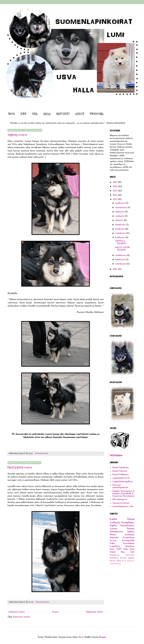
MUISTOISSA (97, 114)
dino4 (81, 637)
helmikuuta (120, 260)
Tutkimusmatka (115, 564)
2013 (115, 200)
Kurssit (113, 561)
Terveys (113, 541)
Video (126, 549)
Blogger (103, 637)
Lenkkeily (115, 523)
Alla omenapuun (120, 500)
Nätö (119, 561)
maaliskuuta (121, 255)
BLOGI (12, 114)
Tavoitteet (130, 555)
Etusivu (55, 612)
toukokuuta (121, 233)
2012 (115, 269)
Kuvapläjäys (128, 523)
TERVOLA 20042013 (17, 135)
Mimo (113, 535)
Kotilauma (130, 535)
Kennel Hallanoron (120, 475)
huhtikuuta (120, 238)
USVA (35, 114)
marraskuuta (121, 208)
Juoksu (131, 532)
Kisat (112, 549)
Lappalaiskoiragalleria (122, 482)
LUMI (23, 114)
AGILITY (80, 114)
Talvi (132, 552)
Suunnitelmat (129, 538)
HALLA (47, 114)
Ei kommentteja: (42, 453)
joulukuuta (120, 203)
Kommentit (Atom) (22, 617)
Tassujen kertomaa (121, 503)
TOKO (119, 549)
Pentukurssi (114, 555)
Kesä (132, 549)
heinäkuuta (121, 225)
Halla (112, 544)
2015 (115, 191)
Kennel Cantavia (120, 471)
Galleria (131, 558)
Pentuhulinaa (129, 544)
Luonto (114, 529)
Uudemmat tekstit (17, 612)
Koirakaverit (116, 532)
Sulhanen (131, 561)
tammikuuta (121, 264)
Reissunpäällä (128, 541)
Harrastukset (127, 526)
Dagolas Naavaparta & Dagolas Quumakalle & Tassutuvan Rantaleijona (123, 494)
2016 (115, 187)
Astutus (123, 558)
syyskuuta (120, 216)
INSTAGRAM (116, 456)
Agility (113, 526)
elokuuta (120, 220)
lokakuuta (120, 212)
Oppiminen (130, 546)
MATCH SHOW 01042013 (20, 468)
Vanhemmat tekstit (94, 612)
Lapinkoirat (115, 546)
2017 (115, 182)
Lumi (113, 519)
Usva (131, 519)
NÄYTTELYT (63, 114)
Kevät (124, 561)
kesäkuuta (120, 229)
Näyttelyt (114, 538)
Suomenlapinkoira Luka (123, 507)
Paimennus (114, 558)
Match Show (118, 552)
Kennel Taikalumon (121, 468)
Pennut (131, 529)
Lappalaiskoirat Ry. (121, 478)
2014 (115, 195)
